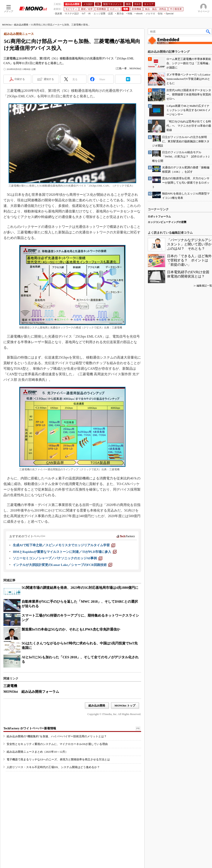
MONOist (7, 25)
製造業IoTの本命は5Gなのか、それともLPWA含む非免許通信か (71, 629)
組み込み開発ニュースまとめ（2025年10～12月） (37, 752)
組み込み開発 (21, 25)
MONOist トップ (125, 706)
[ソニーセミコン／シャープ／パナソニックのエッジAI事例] (58, 558)
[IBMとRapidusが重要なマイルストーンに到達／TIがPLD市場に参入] (65, 552)
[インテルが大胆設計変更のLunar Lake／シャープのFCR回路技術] (63, 565)
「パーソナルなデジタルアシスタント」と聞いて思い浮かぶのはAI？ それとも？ (189, 244)
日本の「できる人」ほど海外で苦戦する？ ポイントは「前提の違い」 (189, 260)
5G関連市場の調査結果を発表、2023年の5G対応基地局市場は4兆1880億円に (80, 588)
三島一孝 (122, 68)
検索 (208, 31)
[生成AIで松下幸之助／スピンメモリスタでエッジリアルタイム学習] (64, 545)
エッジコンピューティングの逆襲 (167, 222)
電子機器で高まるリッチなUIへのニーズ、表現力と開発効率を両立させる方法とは (58, 759)
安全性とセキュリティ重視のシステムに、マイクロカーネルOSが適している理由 (57, 744)
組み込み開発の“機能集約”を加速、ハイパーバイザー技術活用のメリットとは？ (57, 736)
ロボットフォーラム (159, 217)
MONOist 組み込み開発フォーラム (31, 692)
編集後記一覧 (204, 286)
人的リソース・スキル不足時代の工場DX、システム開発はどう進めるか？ (53, 767)
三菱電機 (10, 686)
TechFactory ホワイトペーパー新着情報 (30, 728)
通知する (49, 79)
